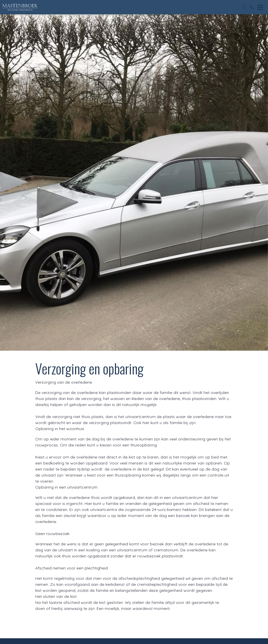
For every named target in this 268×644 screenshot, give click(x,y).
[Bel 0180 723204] (252, 7)
